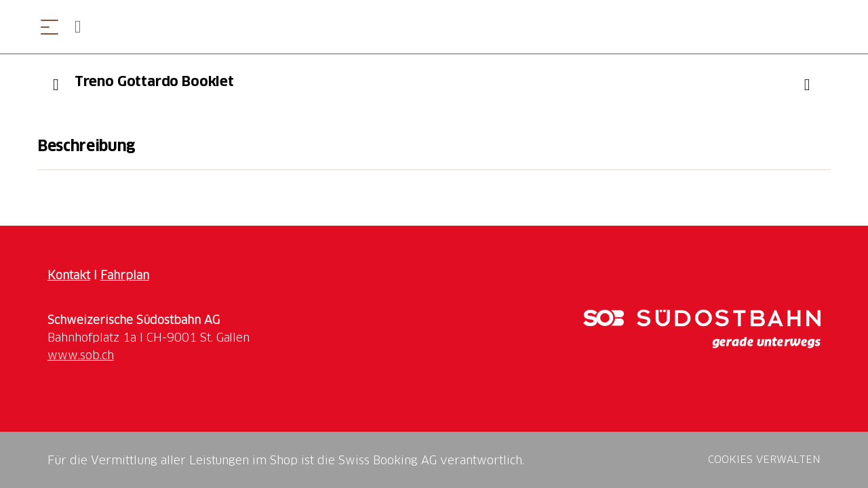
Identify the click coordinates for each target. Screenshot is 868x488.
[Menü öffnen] (50, 27)
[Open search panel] (83, 27)
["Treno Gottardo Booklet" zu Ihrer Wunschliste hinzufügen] (807, 85)
